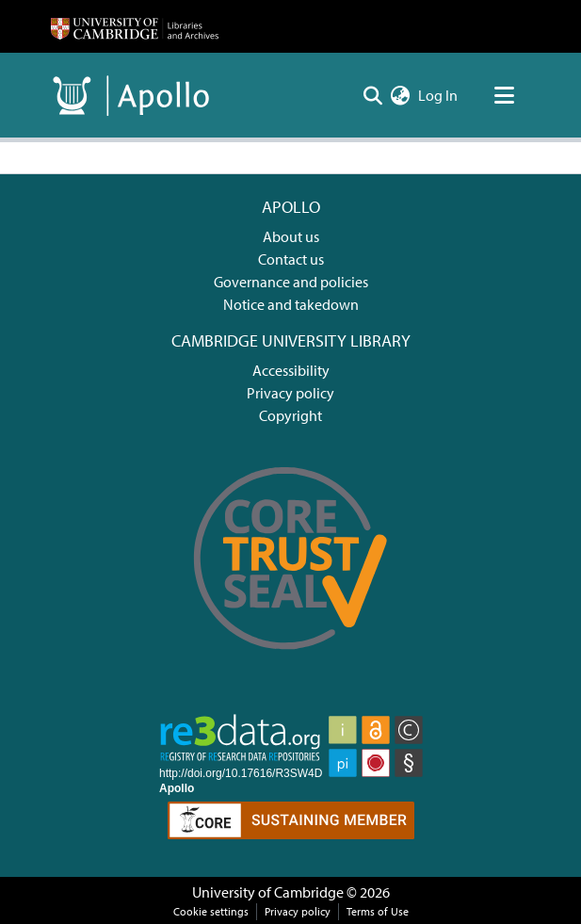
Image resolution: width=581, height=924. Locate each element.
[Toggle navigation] (505, 95)
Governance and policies (291, 282)
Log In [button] (439, 95)
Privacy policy (290, 393)
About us (291, 236)
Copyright (290, 415)
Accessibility (291, 370)
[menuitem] (401, 95)
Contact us (291, 259)
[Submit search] (373, 95)
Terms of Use (378, 911)
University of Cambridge (268, 892)
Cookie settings (211, 911)
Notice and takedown (291, 304)
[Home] (135, 26)
